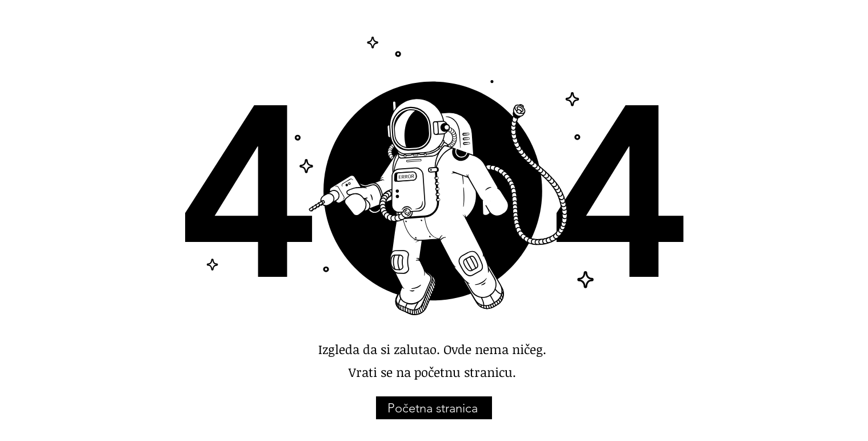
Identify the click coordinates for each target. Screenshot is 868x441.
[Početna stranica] (434, 408)
